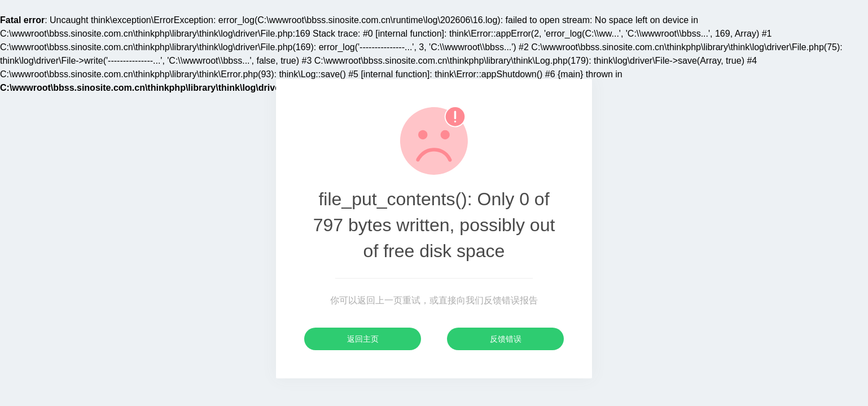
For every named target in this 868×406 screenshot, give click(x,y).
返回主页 (363, 339)
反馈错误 (506, 339)
